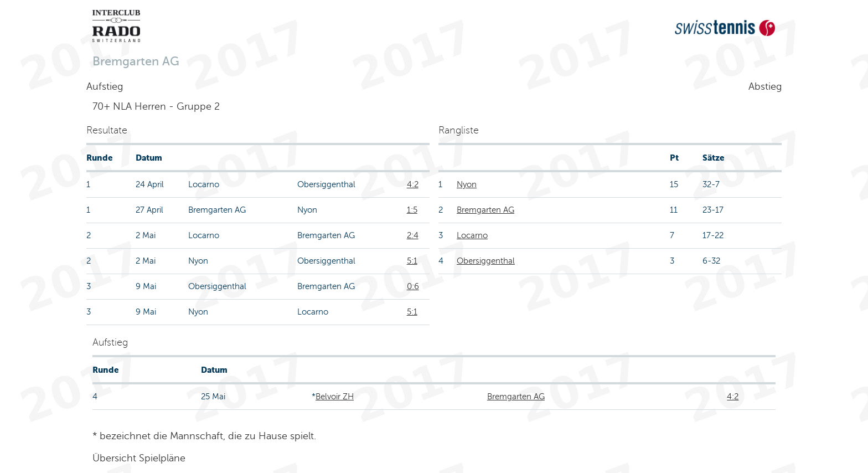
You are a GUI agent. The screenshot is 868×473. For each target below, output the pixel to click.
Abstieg (765, 86)
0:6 (413, 286)
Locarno (472, 235)
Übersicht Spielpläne (139, 458)
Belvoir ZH (335, 397)
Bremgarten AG (485, 210)
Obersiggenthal (486, 261)
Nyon (467, 184)
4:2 (413, 184)
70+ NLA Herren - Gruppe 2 (156, 106)
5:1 (412, 261)
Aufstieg (105, 86)
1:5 (412, 210)
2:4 (413, 235)
